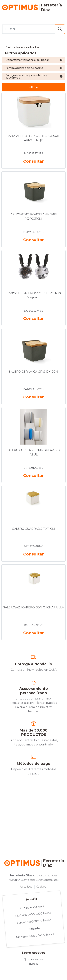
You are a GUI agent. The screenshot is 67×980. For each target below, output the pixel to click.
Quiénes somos (33, 959)
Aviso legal (26, 887)
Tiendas (33, 964)
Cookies (41, 887)
